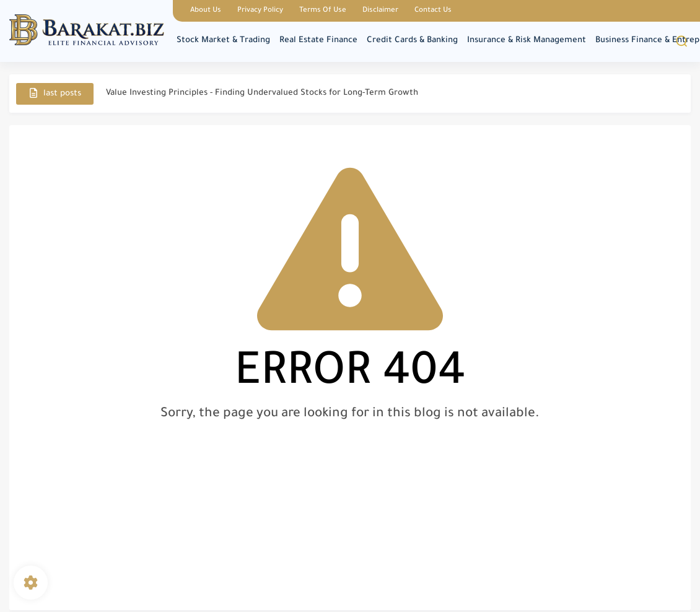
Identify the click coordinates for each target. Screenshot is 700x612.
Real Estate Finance (318, 41)
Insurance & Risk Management (527, 41)
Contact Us (433, 11)
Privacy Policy (260, 11)
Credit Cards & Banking (412, 41)
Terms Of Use (323, 11)
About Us (206, 11)
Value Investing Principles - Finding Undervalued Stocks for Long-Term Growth (262, 93)
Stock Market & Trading (223, 41)
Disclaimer (380, 11)
